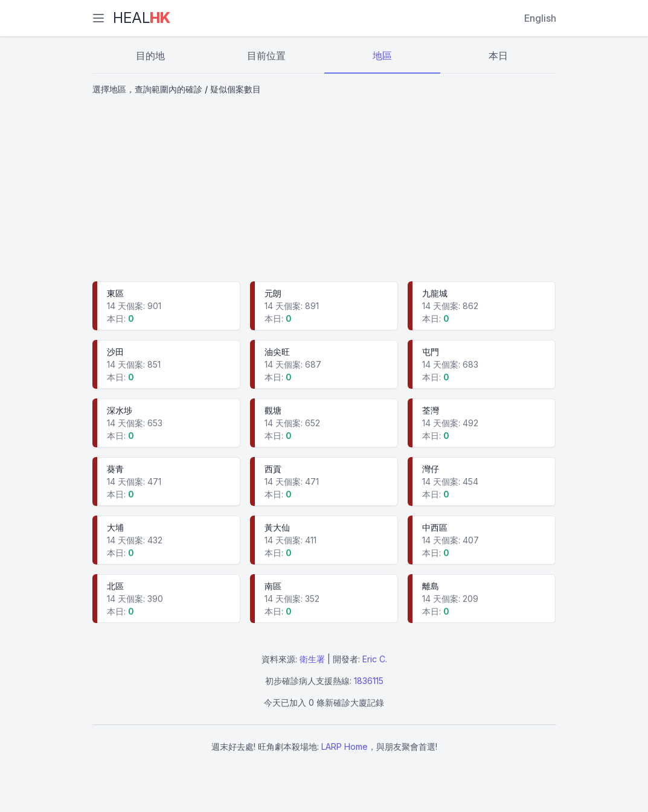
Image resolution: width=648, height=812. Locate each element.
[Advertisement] (324, 190)
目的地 (150, 56)
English (540, 18)
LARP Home (345, 746)
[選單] (98, 18)
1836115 (369, 681)
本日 (498, 56)
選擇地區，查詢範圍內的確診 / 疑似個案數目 (177, 89)
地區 (382, 56)
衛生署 (312, 659)
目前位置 (266, 56)
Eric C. (375, 659)
